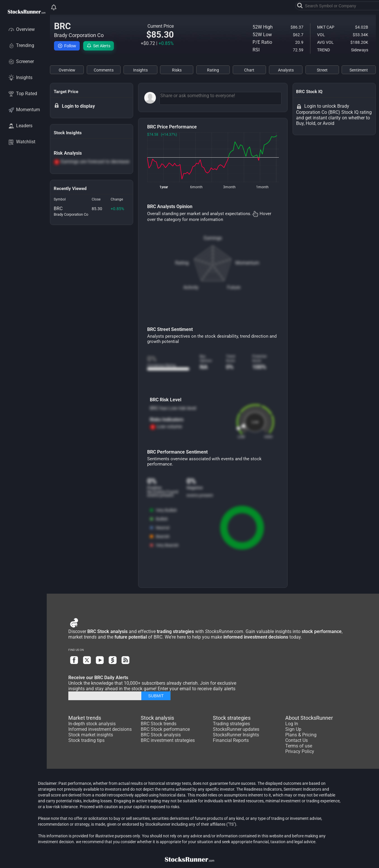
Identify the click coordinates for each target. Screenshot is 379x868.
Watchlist (21, 142)
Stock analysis (157, 718)
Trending (21, 45)
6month (196, 187)
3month (229, 187)
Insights (20, 77)
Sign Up (293, 729)
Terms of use (299, 746)
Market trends (85, 718)
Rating (182, 263)
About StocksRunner (309, 718)
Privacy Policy (300, 751)
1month (262, 187)
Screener (21, 61)
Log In (292, 724)
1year (164, 187)
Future (234, 287)
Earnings (213, 238)
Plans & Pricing (301, 735)
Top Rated (22, 94)
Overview (21, 29)
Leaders (20, 126)
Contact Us (297, 740)
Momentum (24, 110)
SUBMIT (156, 696)
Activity (191, 287)
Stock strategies (232, 718)
